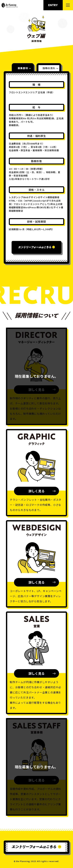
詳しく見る (36, 491)
